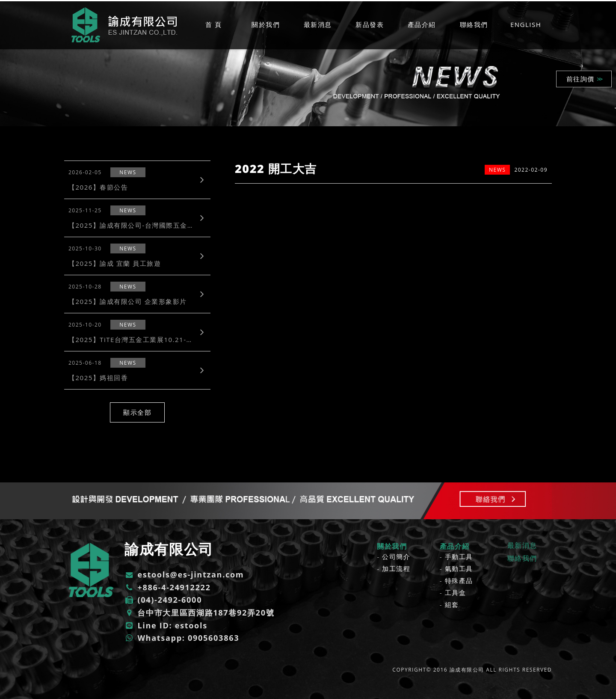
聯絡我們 (474, 24)
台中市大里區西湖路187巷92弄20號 (199, 613)
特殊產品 (459, 580)
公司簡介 (396, 556)
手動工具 (459, 556)
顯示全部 (137, 412)
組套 (452, 604)
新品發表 (370, 24)
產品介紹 (422, 24)
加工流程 (396, 568)
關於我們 (266, 24)
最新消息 (318, 24)
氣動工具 (459, 568)
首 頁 (213, 24)
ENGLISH (526, 24)
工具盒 (456, 592)
